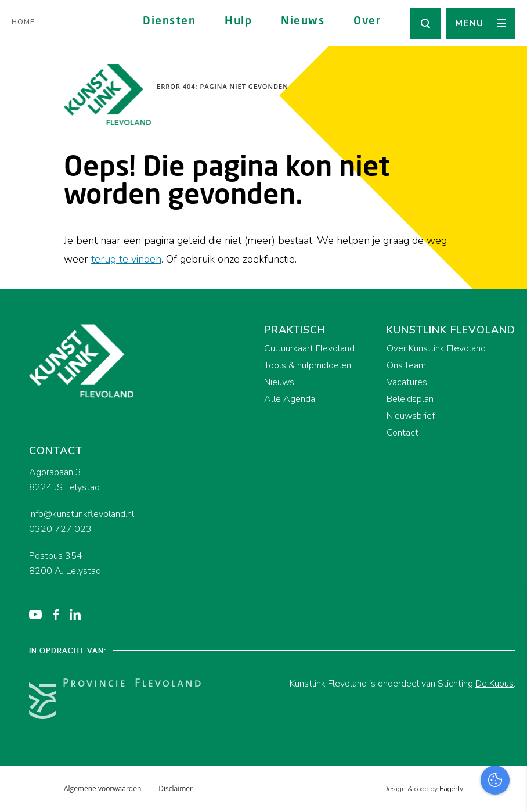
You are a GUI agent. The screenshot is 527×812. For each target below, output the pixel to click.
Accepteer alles (428, 757)
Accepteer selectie (428, 790)
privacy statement (470, 640)
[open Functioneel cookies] (508, 680)
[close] (509, 607)
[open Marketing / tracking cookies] (508, 714)
